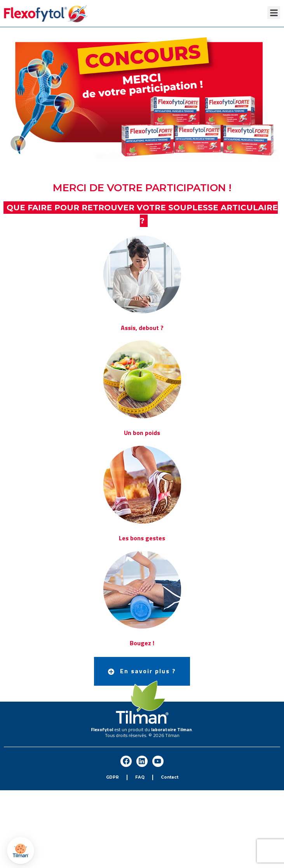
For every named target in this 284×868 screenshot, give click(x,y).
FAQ (140, 777)
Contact (170, 777)
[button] (274, 13)
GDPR (112, 777)
